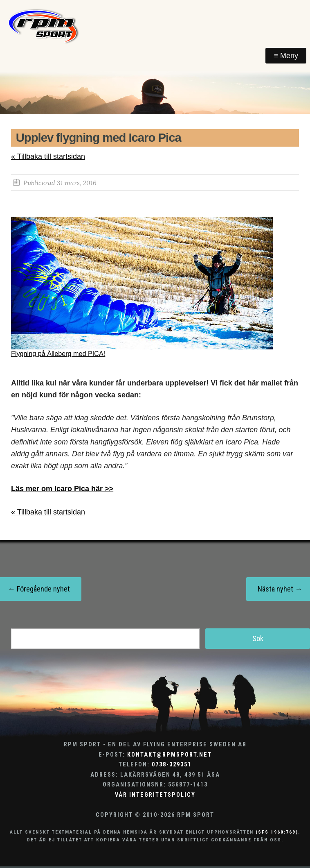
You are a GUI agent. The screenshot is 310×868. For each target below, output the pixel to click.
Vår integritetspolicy (155, 795)
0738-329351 (172, 765)
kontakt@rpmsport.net (170, 755)
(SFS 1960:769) (277, 832)
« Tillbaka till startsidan (48, 156)
